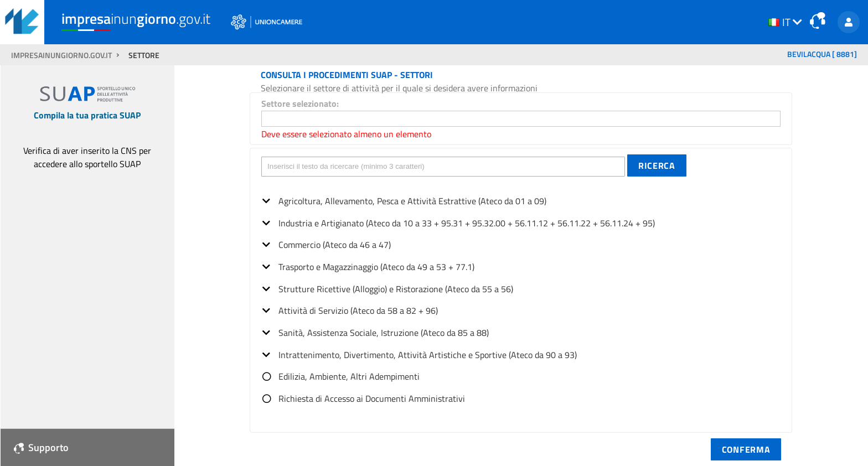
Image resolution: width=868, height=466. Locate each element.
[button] (657, 165)
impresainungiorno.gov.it (62, 55)
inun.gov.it (136, 18)
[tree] (521, 296)
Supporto (41, 447)
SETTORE (144, 55)
